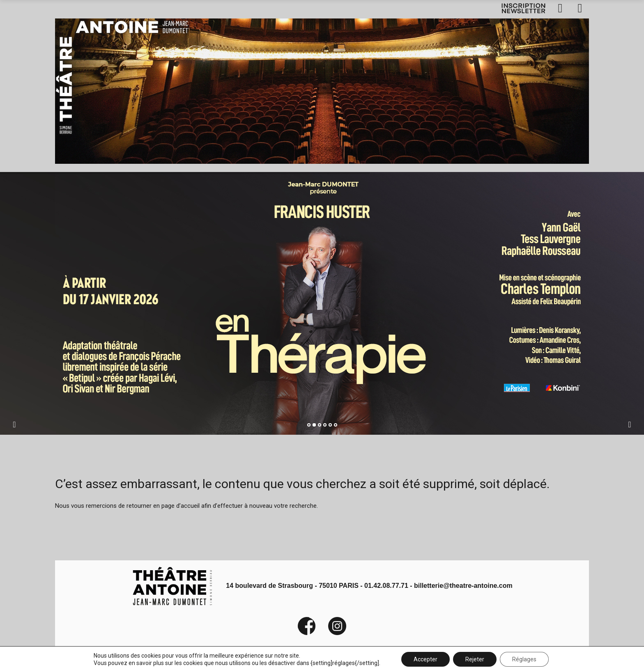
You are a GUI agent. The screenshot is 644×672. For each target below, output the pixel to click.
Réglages (524, 659)
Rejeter (475, 659)
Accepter (425, 659)
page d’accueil (181, 506)
